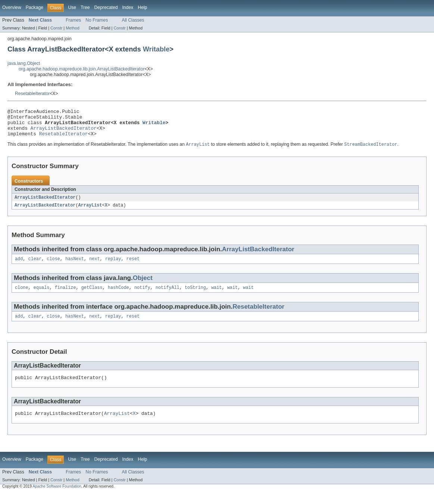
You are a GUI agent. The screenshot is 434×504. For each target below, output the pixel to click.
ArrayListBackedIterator (64, 132)
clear (35, 266)
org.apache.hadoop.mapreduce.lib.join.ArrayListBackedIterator (82, 69)
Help (142, 7)
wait (216, 296)
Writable (156, 49)
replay (113, 266)
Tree (85, 7)
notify (142, 296)
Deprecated (106, 7)
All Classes (133, 20)
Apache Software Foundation (57, 497)
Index (128, 7)
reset (133, 266)
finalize (65, 296)
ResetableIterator (32, 94)
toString (195, 296)
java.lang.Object (24, 63)
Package (35, 7)
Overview (12, 7)
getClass (92, 296)
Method (72, 28)
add (19, 266)
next (94, 266)
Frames (73, 20)
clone (22, 296)
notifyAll (168, 296)
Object (143, 285)
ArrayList (90, 212)
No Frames (97, 20)
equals (42, 296)
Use (72, 7)
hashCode (118, 296)
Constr (56, 28)
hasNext (75, 266)
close (53, 266)
